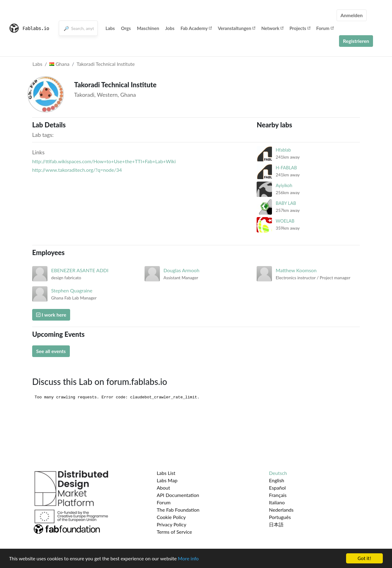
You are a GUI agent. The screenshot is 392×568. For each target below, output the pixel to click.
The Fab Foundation (178, 510)
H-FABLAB (286, 168)
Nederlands (281, 510)
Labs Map (167, 480)
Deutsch (278, 473)
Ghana (59, 64)
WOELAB (285, 221)
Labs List (166, 473)
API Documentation (178, 495)
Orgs (126, 28)
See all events (51, 351)
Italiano (277, 502)
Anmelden (352, 15)
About (164, 488)
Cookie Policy (171, 517)
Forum (325, 28)
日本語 (276, 524)
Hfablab (283, 150)
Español (277, 488)
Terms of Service (174, 532)
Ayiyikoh (284, 185)
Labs (110, 28)
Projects (300, 28)
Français (278, 495)
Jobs (170, 28)
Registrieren (356, 41)
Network (272, 28)
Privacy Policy (172, 524)
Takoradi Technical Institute (106, 64)
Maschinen (148, 28)
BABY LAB (286, 203)
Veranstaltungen (236, 28)
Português (280, 517)
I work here (51, 315)
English (277, 480)
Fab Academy (196, 28)
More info (188, 559)
